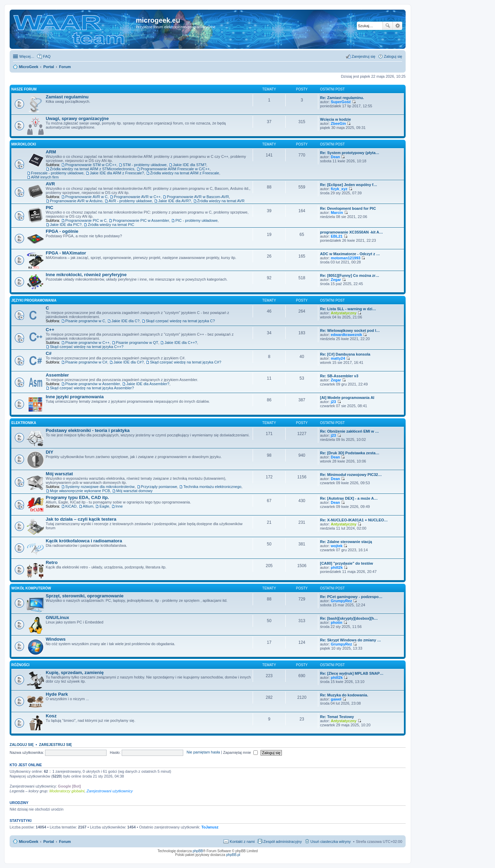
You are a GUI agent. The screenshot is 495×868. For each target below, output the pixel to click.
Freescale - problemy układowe (57, 173)
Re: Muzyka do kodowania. (344, 695)
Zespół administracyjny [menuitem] (283, 842)
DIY (49, 452)
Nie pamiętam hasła (203, 752)
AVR (50, 184)
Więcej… (27, 56)
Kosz (51, 716)
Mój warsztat (59, 474)
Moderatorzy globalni (67, 791)
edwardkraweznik (346, 335)
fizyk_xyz (339, 189)
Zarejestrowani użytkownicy (110, 791)
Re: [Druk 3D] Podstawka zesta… (350, 453)
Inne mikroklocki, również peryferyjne (86, 275)
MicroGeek (29, 842)
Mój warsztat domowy (134, 491)
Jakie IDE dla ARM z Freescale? (117, 173)
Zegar (336, 280)
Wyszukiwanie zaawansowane (398, 26)
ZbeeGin (338, 123)
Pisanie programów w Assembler (93, 384)
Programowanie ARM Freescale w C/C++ (175, 169)
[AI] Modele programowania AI (347, 398)
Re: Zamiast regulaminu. (342, 98)
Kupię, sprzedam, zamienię (75, 672)
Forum (65, 842)
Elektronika (24, 423)
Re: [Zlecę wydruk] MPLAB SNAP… (352, 673)
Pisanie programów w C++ (87, 343)
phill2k (337, 567)
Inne (119, 506)
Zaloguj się (22, 745)
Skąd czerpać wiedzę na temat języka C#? (185, 362)
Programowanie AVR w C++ (137, 197)
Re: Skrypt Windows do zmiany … (350, 640)
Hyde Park (57, 694)
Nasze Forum (24, 89)
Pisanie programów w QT (137, 343)
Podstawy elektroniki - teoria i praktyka (88, 430)
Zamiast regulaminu (67, 97)
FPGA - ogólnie (62, 231)
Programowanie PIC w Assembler (141, 220)
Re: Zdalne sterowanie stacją (346, 542)
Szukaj (388, 26)
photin (337, 622)
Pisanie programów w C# (86, 362)
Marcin (337, 213)
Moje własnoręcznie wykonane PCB (80, 491)
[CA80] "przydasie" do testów (346, 563)
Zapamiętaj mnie (240, 752)
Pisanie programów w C (85, 321)
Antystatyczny (344, 313)
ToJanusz (210, 827)
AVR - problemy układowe (130, 201)
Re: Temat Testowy (337, 717)
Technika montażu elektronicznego (212, 487)
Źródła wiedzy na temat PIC (111, 225)
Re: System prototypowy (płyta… (350, 153)
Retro (52, 562)
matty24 (338, 358)
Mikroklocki (24, 144)
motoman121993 (345, 258)
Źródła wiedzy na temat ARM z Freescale (185, 173)
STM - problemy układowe (145, 165)
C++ (50, 330)
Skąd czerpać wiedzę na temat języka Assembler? (92, 388)
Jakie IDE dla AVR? (174, 201)
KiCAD (71, 506)
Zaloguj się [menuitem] (393, 56)
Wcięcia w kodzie (335, 119)
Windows (56, 639)
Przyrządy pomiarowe (159, 487)
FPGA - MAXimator (66, 253)
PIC (49, 208)
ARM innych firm (45, 177)
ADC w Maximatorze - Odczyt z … (350, 254)
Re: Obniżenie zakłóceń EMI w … (349, 431)
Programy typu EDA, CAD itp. (77, 497)
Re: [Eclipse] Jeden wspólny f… (349, 185)
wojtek (337, 546)
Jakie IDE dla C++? (181, 343)
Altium (88, 506)
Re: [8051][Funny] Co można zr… (350, 275)
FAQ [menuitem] (47, 56)
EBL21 (337, 236)
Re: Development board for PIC (348, 208)
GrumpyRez (341, 601)
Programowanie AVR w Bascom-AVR (198, 197)
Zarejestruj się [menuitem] (364, 56)
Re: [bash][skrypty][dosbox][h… (349, 618)
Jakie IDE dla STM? (190, 165)
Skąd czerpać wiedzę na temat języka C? (180, 321)
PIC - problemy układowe (196, 220)
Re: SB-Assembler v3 (339, 376)
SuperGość (341, 102)
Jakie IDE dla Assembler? (148, 384)
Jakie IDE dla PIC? (66, 225)
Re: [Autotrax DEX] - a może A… (349, 498)
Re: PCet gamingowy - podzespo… (351, 597)
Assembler (57, 375)
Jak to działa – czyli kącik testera (81, 519)
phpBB (198, 851)
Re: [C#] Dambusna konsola (345, 354)
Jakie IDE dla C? (125, 321)
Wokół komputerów (31, 588)
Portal (49, 67)
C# (49, 353)
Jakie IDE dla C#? (129, 362)
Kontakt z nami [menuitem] (242, 842)
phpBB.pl (233, 855)
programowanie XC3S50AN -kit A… (351, 232)
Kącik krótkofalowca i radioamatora (84, 541)
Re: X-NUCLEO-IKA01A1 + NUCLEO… (354, 520)
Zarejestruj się (55, 745)
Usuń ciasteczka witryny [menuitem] (331, 842)
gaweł (336, 699)
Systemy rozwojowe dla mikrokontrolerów (100, 487)
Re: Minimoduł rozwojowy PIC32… (351, 475)
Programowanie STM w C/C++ (91, 165)
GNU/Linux (57, 617)
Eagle (104, 506)
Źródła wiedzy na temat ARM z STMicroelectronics (92, 169)
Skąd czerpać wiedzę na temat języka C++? (87, 347)
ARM (51, 152)
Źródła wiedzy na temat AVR (221, 201)
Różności (20, 665)
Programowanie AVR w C (86, 197)
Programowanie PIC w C (86, 220)
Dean (335, 157)
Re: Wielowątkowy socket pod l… (350, 330)
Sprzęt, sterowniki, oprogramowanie (85, 596)
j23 (333, 402)
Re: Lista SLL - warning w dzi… (348, 309)
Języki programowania (34, 300)
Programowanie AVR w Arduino (76, 201)
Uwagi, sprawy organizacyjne (77, 118)
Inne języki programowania (75, 397)
